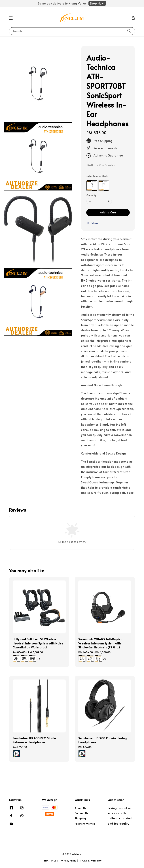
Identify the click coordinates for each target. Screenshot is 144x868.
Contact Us (81, 813)
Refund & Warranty (90, 861)
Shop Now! (97, 3)
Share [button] (93, 223)
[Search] (129, 31)
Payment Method (85, 824)
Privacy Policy (68, 861)
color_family (97, 176)
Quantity (91, 195)
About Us (80, 808)
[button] (11, 18)
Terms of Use (50, 861)
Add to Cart (108, 212)
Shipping (80, 818)
